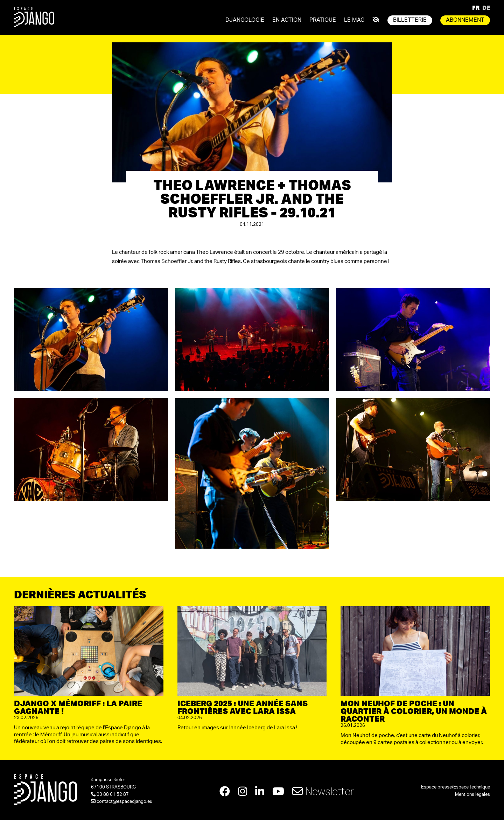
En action (287, 20)
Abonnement (465, 20)
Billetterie (410, 20)
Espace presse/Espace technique (456, 787)
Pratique (323, 20)
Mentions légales (472, 795)
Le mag (354, 20)
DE (486, 8)
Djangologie (245, 20)
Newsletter (323, 791)
